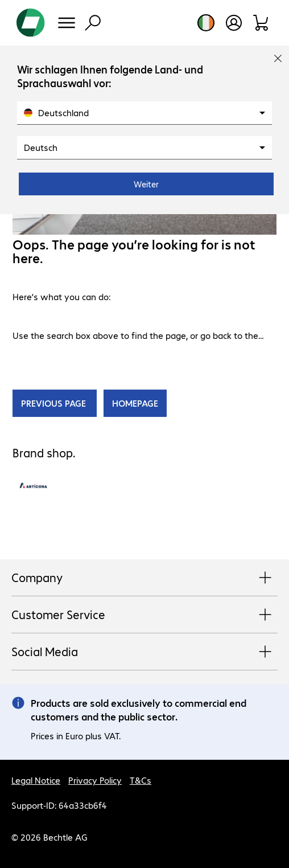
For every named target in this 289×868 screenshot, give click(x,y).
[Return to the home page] (31, 23)
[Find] (93, 23)
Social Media (144, 652)
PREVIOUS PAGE (55, 403)
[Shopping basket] (261, 23)
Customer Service (144, 615)
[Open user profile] (234, 23)
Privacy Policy (95, 780)
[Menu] (67, 23)
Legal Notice (36, 780)
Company (144, 578)
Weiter (146, 184)
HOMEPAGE (135, 403)
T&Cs (141, 780)
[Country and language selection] (206, 23)
